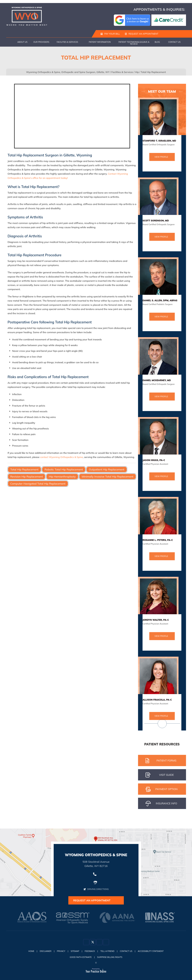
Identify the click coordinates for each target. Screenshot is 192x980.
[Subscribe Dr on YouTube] (106, 943)
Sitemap (73, 952)
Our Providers (41, 42)
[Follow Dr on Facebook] (86, 943)
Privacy (58, 952)
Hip (137, 72)
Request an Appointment (141, 34)
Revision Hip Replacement (27, 477)
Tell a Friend (109, 952)
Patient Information (100, 42)
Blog (157, 42)
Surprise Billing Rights (111, 957)
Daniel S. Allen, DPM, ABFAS (160, 301)
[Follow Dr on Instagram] (99, 943)
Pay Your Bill (110, 34)
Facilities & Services (67, 42)
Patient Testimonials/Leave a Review (134, 43)
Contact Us (174, 42)
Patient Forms (161, 761)
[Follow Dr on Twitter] (93, 943)
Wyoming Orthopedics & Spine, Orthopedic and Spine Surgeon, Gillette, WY (68, 72)
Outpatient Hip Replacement (107, 470)
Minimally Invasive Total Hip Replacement (108, 477)
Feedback (90, 952)
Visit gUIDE (160, 775)
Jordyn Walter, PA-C (156, 620)
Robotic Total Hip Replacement (64, 470)
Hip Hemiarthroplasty (62, 477)
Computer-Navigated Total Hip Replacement (38, 484)
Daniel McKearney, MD (157, 380)
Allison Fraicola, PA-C (157, 700)
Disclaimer (41, 952)
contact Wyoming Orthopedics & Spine (61, 457)
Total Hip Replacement (24, 470)
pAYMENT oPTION (162, 789)
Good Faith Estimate (79, 957)
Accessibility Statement (155, 952)
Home (11, 42)
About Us (22, 42)
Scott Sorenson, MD (156, 221)
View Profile (161, 157)
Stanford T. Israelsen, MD (159, 141)
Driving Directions (96, 889)
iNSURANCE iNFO (161, 804)
